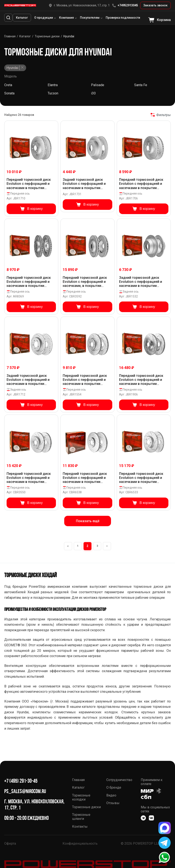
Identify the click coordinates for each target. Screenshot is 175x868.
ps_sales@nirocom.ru (25, 791)
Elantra (53, 85)
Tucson (53, 93)
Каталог (22, 18)
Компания (66, 18)
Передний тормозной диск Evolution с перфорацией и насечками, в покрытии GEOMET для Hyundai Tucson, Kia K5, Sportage (86, 282)
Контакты (80, 827)
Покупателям (90, 18)
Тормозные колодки (81, 797)
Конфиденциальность (80, 843)
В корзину (31, 209)
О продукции (44, 18)
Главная (78, 780)
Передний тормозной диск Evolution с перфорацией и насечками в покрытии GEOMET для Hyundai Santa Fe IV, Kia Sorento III (143, 380)
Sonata (9, 93)
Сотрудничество (119, 780)
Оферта (10, 843)
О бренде (114, 787)
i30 (93, 93)
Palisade (98, 85)
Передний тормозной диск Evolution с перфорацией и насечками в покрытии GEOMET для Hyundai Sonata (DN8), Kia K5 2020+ (142, 478)
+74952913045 (125, 6)
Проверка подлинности (123, 18)
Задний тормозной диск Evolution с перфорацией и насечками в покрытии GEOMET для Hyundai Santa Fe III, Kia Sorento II (143, 282)
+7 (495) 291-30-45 (21, 781)
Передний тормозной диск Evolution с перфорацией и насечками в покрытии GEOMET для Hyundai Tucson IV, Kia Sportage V (30, 478)
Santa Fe (141, 85)
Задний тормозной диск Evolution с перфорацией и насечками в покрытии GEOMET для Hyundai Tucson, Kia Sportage (86, 184)
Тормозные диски (86, 807)
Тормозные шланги (81, 817)
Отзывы (113, 803)
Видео (111, 795)
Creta (8, 85)
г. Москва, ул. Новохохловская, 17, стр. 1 (79, 6)
